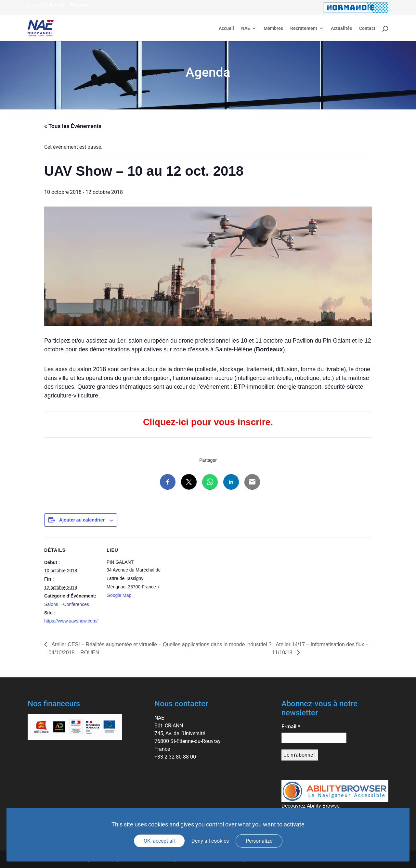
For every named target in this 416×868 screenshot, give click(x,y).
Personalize (259, 841)
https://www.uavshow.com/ (71, 621)
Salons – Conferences (67, 604)
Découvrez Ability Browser (311, 806)
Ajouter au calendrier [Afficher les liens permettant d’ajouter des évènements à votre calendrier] (82, 520)
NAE (246, 28)
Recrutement (304, 28)
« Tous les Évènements (73, 126)
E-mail (291, 727)
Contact (367, 28)
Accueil (226, 28)
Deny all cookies (210, 841)
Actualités (341, 28)
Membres (273, 28)
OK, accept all (159, 841)
